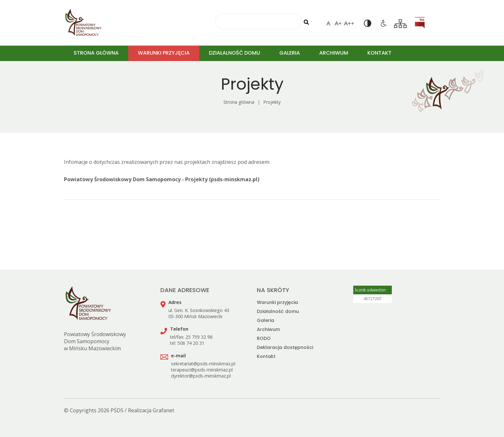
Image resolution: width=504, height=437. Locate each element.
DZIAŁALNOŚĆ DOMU (234, 53)
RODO (264, 338)
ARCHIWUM (334, 53)
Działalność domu (278, 311)
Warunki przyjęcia (277, 302)
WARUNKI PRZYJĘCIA (164, 53)
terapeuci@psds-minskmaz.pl (202, 370)
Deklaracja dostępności (285, 347)
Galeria (265, 320)
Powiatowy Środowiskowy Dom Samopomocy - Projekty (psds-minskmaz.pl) (162, 179)
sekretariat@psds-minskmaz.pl (203, 364)
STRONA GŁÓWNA (96, 53)
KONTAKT (379, 53)
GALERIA (290, 53)
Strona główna (239, 102)
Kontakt (266, 356)
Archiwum (268, 329)
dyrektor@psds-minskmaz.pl (201, 376)
